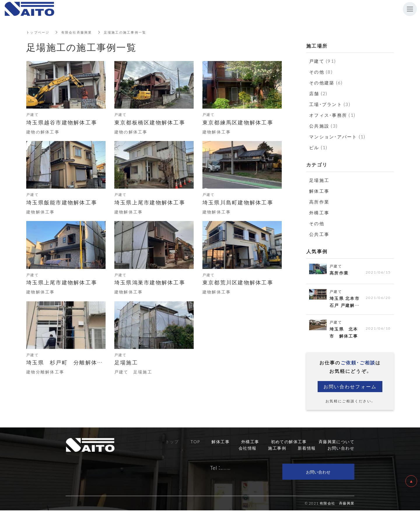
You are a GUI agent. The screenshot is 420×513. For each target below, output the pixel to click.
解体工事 (319, 191)
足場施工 (319, 180)
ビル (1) (318, 147)
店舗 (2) (318, 93)
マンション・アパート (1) (337, 137)
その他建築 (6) (326, 83)
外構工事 (319, 213)
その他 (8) (321, 72)
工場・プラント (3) (330, 104)
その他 (317, 223)
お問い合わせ (318, 474)
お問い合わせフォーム (350, 389)
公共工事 (319, 234)
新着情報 (307, 451)
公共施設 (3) (323, 126)
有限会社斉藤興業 (80, 32)
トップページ (39, 32)
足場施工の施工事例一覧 (131, 32)
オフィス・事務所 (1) (332, 115)
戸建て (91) (323, 61)
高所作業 (319, 202)
